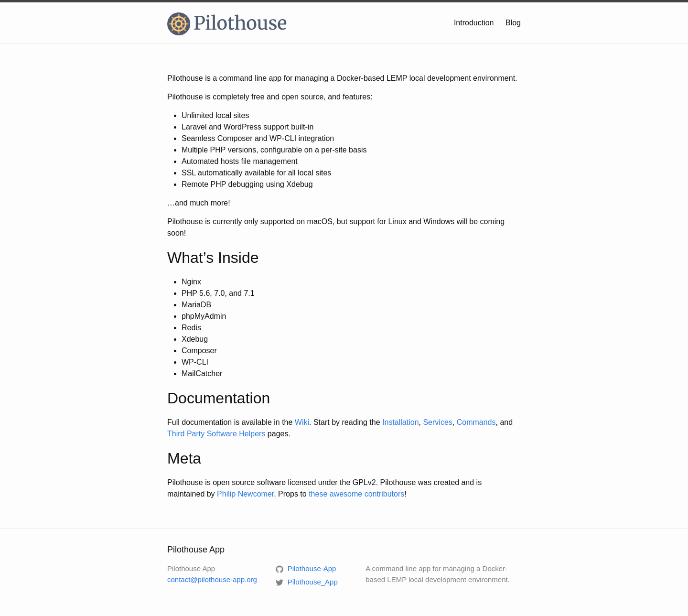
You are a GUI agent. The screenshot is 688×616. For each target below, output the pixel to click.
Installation (401, 422)
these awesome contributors (356, 494)
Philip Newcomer (245, 494)
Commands (476, 422)
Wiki (302, 422)
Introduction (474, 23)
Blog (513, 23)
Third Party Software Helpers (216, 434)
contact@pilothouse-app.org (212, 579)
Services (437, 422)
